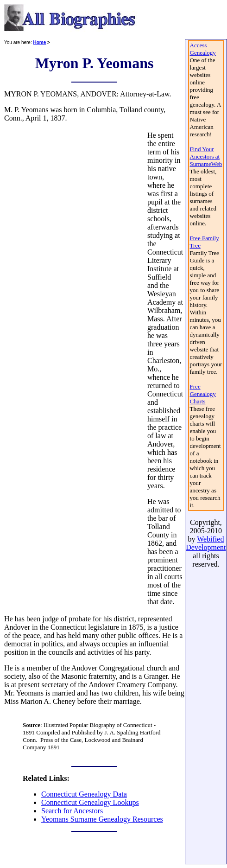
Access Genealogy (203, 49)
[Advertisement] (75, 369)
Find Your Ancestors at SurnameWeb (206, 156)
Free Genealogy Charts (203, 394)
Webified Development (206, 543)
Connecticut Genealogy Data (84, 794)
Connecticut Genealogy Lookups (90, 802)
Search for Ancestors (72, 811)
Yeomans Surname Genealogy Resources (102, 819)
